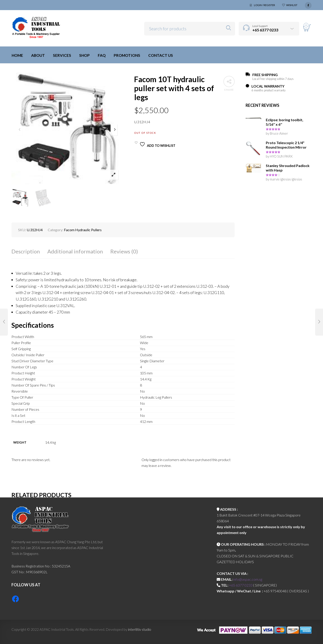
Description (26, 251)
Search (228, 28)
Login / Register (264, 5)
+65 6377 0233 (241, 585)
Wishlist (292, 5)
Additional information (75, 251)
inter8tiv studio (140, 629)
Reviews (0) (124, 251)
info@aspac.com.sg (248, 579)
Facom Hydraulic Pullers (83, 230)
